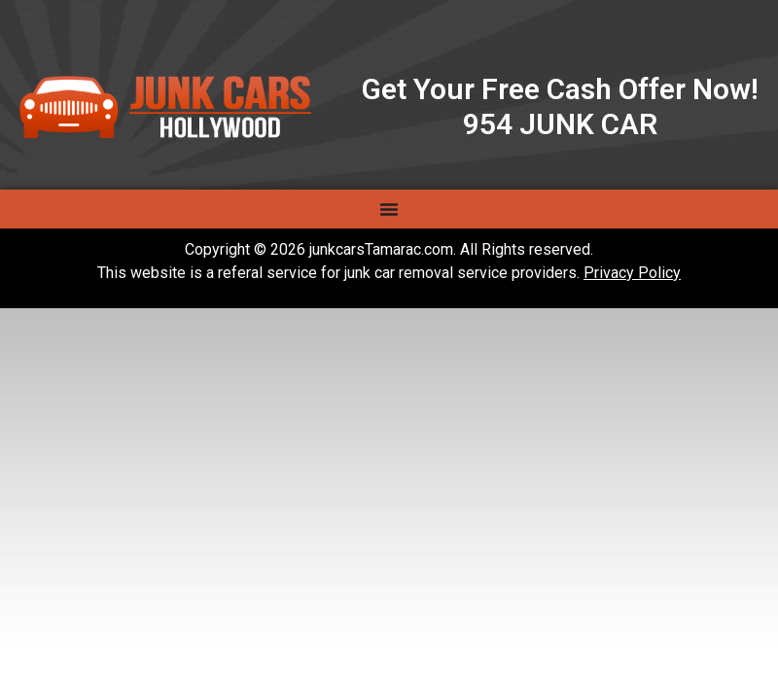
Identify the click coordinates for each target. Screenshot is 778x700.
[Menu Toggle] (389, 209)
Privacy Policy (632, 273)
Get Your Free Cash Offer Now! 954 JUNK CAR (560, 106)
